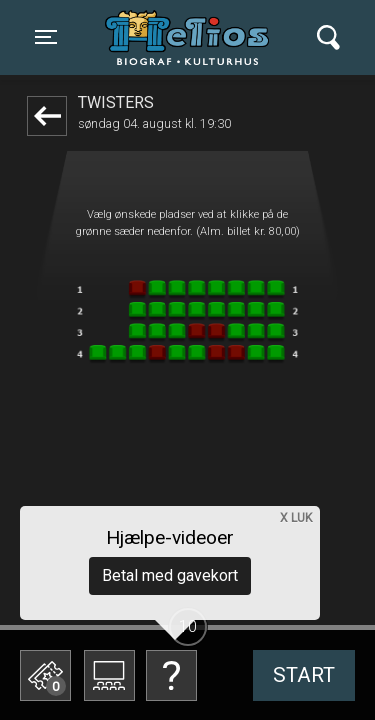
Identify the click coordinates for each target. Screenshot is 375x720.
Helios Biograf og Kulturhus (192, 37)
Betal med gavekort (170, 575)
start (304, 675)
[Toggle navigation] (46, 37)
